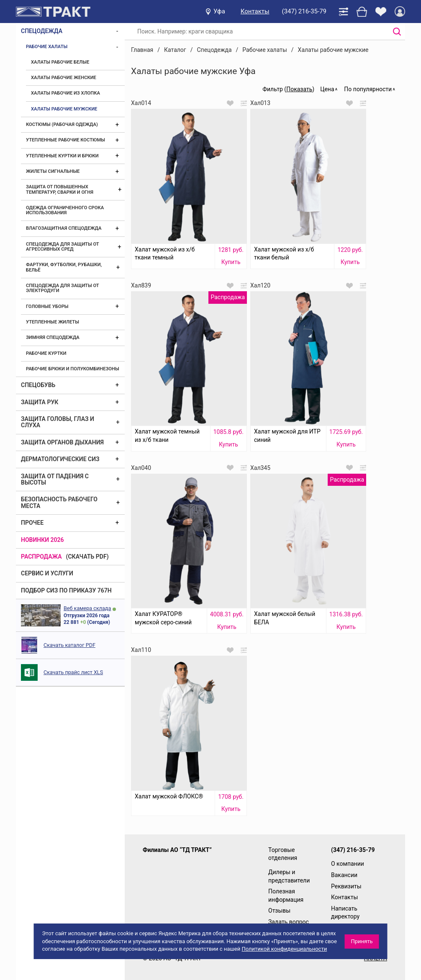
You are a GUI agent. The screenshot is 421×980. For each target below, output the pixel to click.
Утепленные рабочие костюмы (65, 140)
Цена (327, 89)
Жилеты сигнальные (53, 171)
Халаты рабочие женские (64, 78)
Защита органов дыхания (62, 442)
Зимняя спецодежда (53, 337)
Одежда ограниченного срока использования (65, 210)
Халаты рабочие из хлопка (65, 93)
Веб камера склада (87, 608)
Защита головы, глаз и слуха (58, 422)
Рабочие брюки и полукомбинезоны (73, 369)
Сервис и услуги (47, 573)
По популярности (368, 89)
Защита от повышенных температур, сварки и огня (60, 189)
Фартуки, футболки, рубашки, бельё (64, 267)
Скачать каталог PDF (69, 645)
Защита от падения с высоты (55, 479)
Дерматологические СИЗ (60, 459)
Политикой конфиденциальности (284, 949)
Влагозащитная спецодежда (64, 228)
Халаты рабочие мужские (64, 109)
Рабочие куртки (46, 353)
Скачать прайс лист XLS (73, 672)
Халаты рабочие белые (60, 62)
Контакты (255, 11)
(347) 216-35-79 (304, 11)
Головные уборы (47, 307)
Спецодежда (42, 31)
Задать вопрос (289, 922)
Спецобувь (38, 385)
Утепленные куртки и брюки (62, 156)
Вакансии (344, 875)
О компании (348, 864)
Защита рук (40, 402)
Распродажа (41, 557)
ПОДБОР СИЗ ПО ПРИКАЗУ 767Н (66, 590)
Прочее (32, 523)
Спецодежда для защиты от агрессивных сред (62, 247)
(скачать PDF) (87, 557)
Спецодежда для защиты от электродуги (62, 288)
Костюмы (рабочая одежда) (62, 124)
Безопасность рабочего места (59, 502)
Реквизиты (346, 886)
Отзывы (279, 911)
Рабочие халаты (47, 47)
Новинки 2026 (42, 540)
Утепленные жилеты (53, 322)
